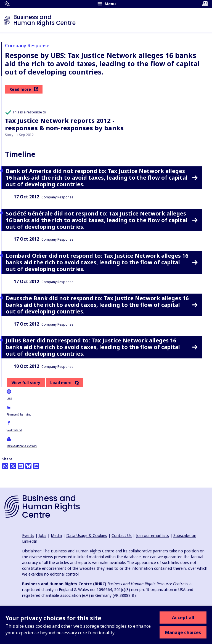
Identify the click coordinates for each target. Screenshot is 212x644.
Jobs (43, 535)
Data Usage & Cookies (87, 535)
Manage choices (183, 632)
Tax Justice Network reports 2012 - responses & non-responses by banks (64, 124)
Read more (24, 89)
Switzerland (14, 430)
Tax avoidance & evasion (22, 446)
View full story (26, 383)
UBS (9, 399)
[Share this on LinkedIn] (21, 466)
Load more (61, 383)
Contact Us (122, 535)
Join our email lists (153, 535)
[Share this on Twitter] (13, 466)
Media (56, 535)
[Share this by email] (36, 466)
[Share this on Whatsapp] (5, 466)
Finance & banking (19, 414)
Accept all (183, 618)
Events (28, 535)
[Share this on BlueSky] (28, 466)
